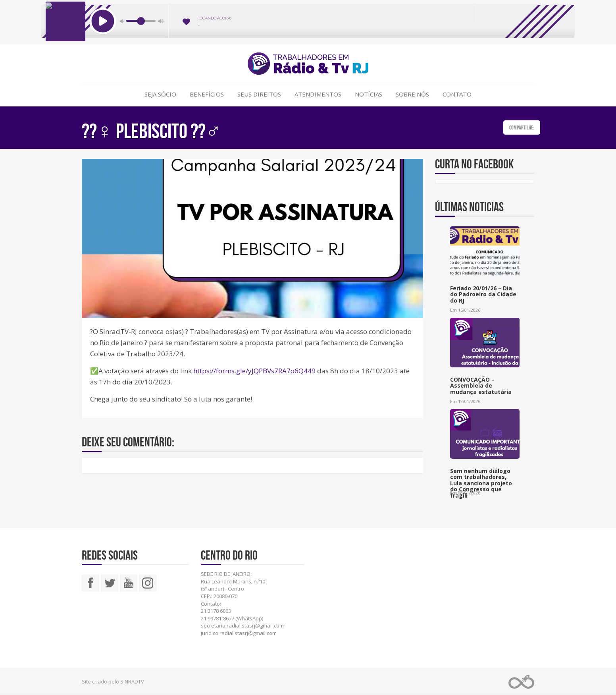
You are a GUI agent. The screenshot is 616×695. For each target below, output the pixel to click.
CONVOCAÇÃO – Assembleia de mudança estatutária (481, 386)
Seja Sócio (160, 94)
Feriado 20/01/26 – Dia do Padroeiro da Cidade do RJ (483, 294)
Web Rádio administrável (521, 682)
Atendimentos (318, 94)
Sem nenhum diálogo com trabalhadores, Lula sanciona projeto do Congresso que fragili (481, 483)
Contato (457, 94)
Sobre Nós (412, 94)
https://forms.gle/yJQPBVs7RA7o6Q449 (254, 371)
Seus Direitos (259, 94)
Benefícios (207, 94)
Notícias (369, 94)
